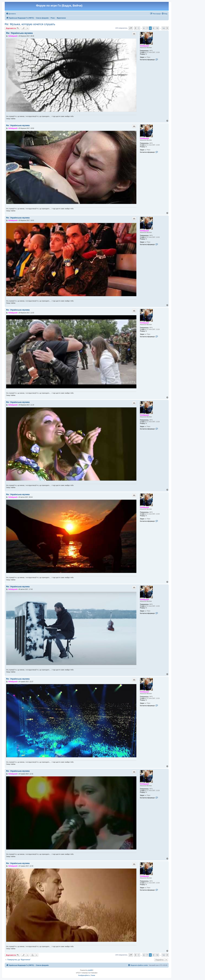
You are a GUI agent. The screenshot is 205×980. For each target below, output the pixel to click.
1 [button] (139, 28)
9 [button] (154, 28)
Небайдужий (144, 46)
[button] (131, 28)
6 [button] (144, 28)
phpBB (90, 970)
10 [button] (157, 28)
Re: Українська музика (19, 33)
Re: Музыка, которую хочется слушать (30, 24)
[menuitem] (11, 14)
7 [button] (147, 28)
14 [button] (164, 28)
